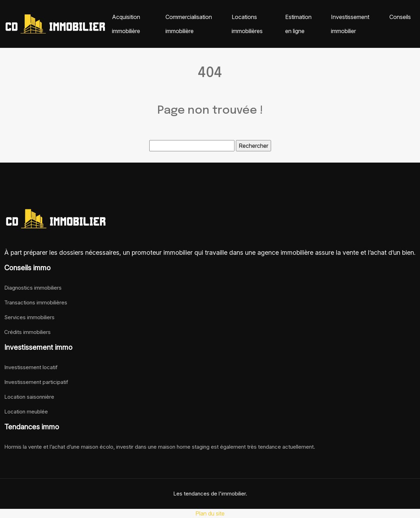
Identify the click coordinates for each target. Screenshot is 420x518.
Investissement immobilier (350, 24)
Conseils (400, 17)
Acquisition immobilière (126, 24)
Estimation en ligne (298, 24)
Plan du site (210, 513)
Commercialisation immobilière (189, 24)
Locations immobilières (247, 24)
